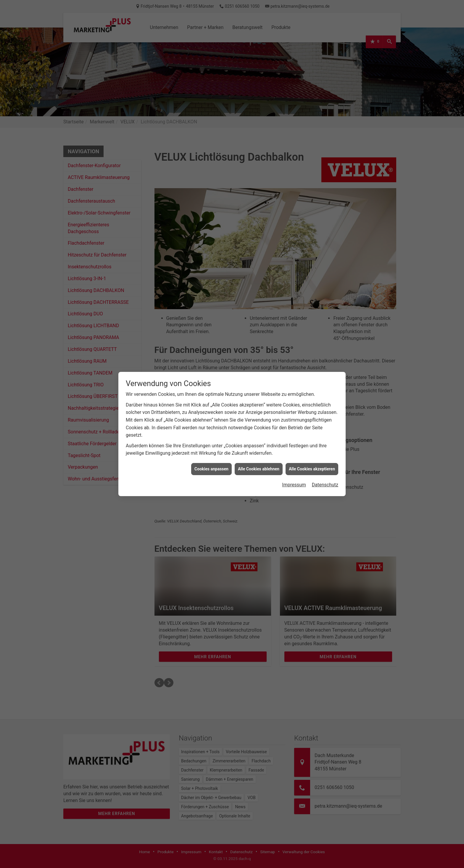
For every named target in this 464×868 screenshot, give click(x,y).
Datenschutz (325, 476)
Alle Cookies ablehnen (259, 460)
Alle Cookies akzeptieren (312, 460)
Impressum (294, 476)
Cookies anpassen (211, 460)
